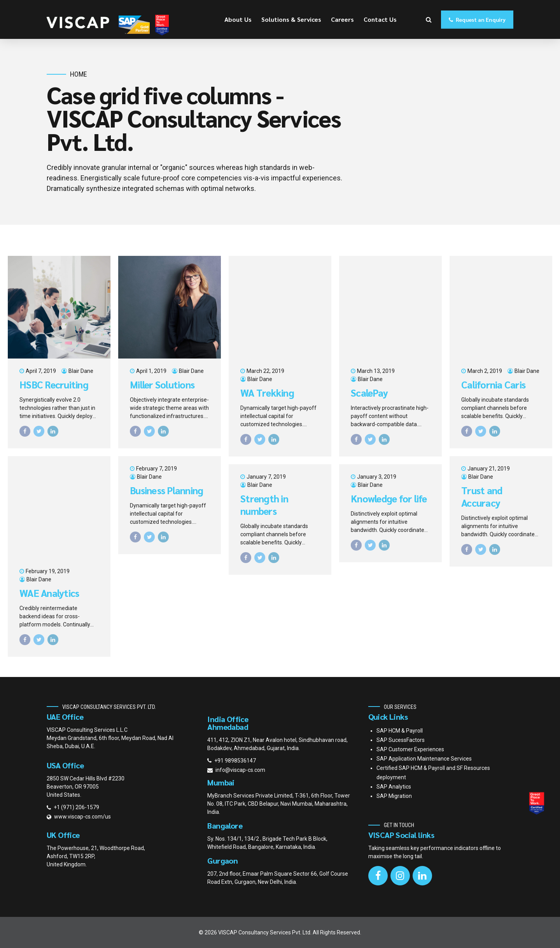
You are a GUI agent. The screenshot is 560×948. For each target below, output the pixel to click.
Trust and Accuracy (482, 497)
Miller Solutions (162, 385)
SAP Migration (394, 796)
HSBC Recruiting (54, 385)
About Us (238, 19)
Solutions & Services (291, 19)
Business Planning (166, 490)
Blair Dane (81, 371)
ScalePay (369, 393)
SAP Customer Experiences (410, 749)
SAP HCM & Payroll (400, 731)
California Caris (493, 385)
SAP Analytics (394, 787)
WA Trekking (267, 393)
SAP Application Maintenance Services (424, 759)
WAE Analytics (49, 593)
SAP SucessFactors (401, 740)
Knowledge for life (389, 498)
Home (79, 74)
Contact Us (380, 19)
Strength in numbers (264, 505)
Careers (342, 19)
